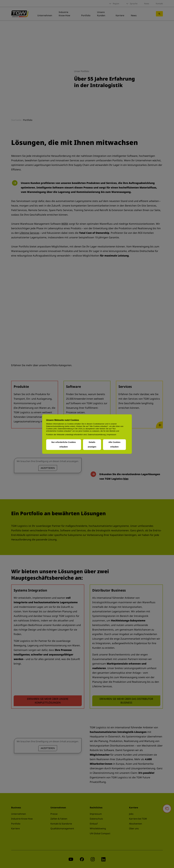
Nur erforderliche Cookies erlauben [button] (64, 444)
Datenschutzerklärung (97, 434)
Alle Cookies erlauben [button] (114, 444)
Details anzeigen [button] (92, 444)
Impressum (112, 434)
